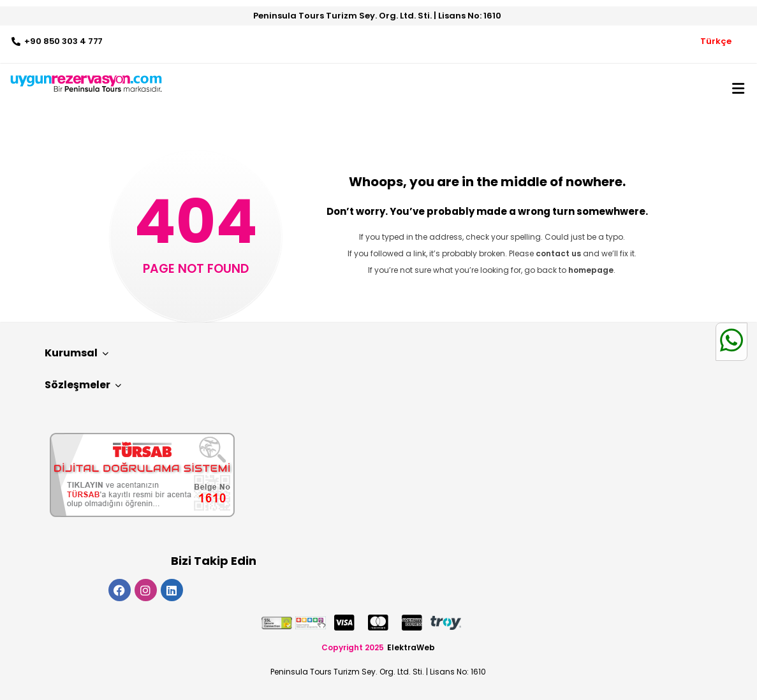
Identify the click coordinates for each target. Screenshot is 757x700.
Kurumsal (77, 353)
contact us (558, 253)
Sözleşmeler (83, 385)
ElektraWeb (411, 647)
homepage (591, 270)
